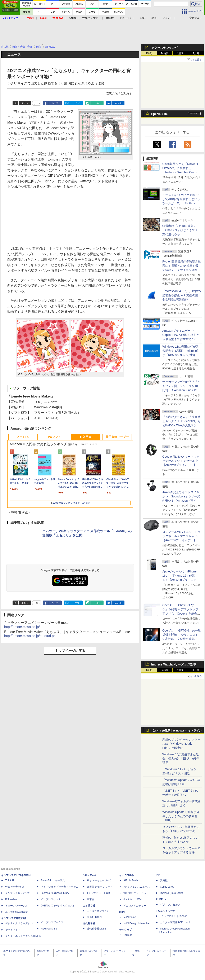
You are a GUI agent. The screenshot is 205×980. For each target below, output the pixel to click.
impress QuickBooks (171, 893)
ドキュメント (127, 18)
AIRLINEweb (131, 880)
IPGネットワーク (166, 911)
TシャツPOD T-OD (98, 893)
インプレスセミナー (52, 899)
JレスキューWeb (133, 899)
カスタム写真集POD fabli (175, 922)
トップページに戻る (70, 651)
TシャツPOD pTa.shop (174, 916)
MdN (122, 912)
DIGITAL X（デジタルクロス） (58, 906)
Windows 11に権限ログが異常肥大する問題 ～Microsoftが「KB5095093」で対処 (181, 351)
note (97, 103)
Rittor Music (90, 875)
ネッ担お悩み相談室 (17, 912)
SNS (143, 18)
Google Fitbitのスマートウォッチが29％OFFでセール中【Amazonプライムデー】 (181, 461)
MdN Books (130, 917)
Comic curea (167, 887)
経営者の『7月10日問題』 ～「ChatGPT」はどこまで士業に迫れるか (181, 230)
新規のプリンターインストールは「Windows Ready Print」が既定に (181, 744)
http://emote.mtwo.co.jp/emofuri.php (31, 636)
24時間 (165, 53)
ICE (158, 875)
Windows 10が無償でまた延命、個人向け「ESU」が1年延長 (181, 759)
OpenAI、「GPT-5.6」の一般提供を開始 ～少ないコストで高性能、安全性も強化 (182, 635)
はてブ (76, 103)
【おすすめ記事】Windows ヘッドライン (176, 731)
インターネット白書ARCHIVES (23, 936)
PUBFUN (161, 899)
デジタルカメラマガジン (19, 923)
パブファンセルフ (170, 905)
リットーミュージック (99, 880)
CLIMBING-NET (96, 917)
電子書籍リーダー (117, 437)
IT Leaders (11, 899)
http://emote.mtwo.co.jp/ (22, 627)
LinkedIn (118, 103)
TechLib (128, 935)
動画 (154, 18)
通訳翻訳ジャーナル (135, 893)
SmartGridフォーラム (53, 880)
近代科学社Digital (97, 929)
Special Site (160, 114)
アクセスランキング (164, 48)
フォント (167, 18)
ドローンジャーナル (17, 906)
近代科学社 (89, 923)
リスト (37, 103)
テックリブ (126, 930)
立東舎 (91, 899)
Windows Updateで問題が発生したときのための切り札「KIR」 (181, 816)
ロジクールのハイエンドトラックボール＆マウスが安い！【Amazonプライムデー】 (181, 536)
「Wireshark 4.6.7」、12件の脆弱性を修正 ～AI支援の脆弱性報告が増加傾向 (182, 295)
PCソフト (54, 437)
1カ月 (196, 53)
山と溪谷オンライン (98, 911)
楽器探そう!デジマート (100, 887)
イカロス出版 (127, 875)
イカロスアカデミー (135, 906)
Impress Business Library (55, 893)
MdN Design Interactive (136, 923)
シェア (55, 103)
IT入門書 (86, 437)
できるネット (13, 930)
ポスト (25, 103)
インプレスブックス (52, 922)
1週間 (180, 53)
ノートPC (23, 437)
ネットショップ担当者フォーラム (60, 887)
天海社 (164, 880)
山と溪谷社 (89, 906)
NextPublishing (49, 929)
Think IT (10, 880)
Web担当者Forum (15, 887)
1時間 (149, 53)
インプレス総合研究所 (18, 893)
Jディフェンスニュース (137, 887)
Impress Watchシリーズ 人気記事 (174, 664)
